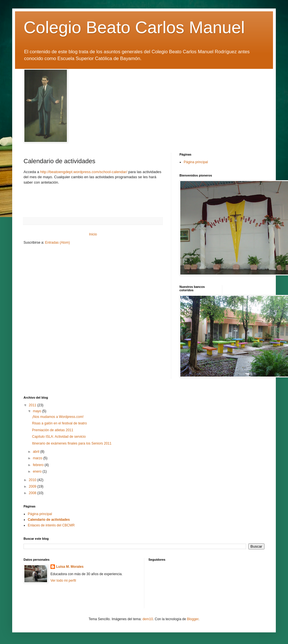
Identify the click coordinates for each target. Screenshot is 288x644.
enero (38, 471)
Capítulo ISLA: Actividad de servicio (59, 437)
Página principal (196, 162)
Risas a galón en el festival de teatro (59, 423)
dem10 (148, 619)
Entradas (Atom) (57, 243)
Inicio (93, 234)
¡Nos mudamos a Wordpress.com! (58, 417)
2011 (33, 405)
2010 (33, 480)
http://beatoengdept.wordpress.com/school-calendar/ (84, 172)
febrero (39, 465)
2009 (33, 486)
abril (37, 452)
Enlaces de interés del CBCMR (51, 525)
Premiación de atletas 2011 (53, 430)
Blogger (193, 619)
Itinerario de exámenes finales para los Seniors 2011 (72, 443)
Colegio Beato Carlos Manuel (134, 27)
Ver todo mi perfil (63, 581)
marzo (38, 458)
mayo (38, 411)
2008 (33, 493)
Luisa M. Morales (70, 567)
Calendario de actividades (49, 520)
